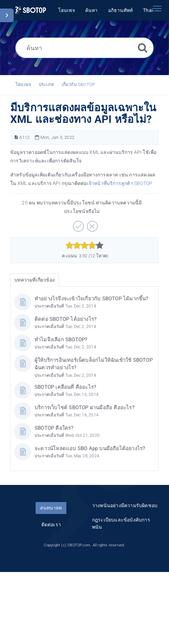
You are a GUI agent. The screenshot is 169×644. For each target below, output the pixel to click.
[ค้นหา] (84, 48)
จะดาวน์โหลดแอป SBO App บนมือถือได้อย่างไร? (90, 448)
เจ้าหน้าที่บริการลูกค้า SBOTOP (120, 183)
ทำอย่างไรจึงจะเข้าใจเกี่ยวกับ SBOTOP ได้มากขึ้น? (92, 299)
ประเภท (46, 84)
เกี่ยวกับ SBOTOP (79, 84)
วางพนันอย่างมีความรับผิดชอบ (125, 505)
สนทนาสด (51, 508)
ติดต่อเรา (51, 525)
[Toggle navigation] (157, 9)
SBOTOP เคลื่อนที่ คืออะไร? (65, 387)
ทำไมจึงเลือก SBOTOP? (61, 340)
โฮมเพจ (23, 84)
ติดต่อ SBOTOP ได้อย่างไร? (66, 319)
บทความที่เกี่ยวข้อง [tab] (35, 280)
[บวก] (77, 224)
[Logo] (31, 10)
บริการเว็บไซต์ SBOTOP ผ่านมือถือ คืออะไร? (84, 407)
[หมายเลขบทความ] (16, 137)
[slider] (85, 245)
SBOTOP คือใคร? (54, 428)
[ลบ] (92, 224)
